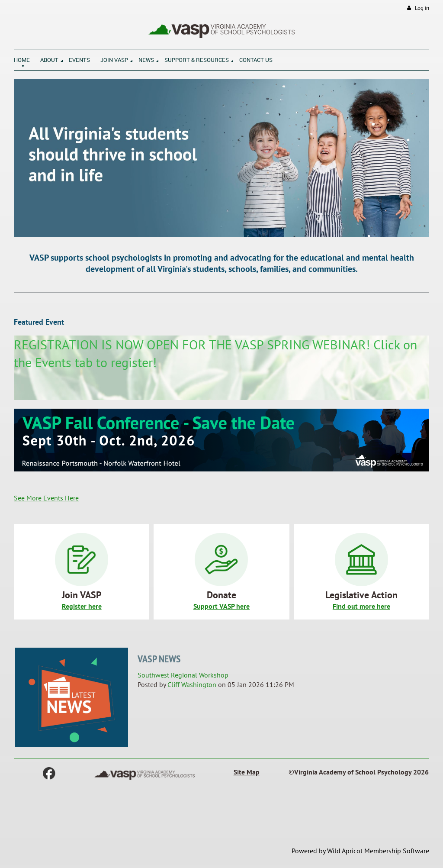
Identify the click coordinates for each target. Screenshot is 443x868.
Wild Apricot (345, 851)
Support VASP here (221, 606)
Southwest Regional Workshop (183, 675)
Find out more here (361, 606)
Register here (82, 606)
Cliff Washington (192, 684)
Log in (422, 8)
